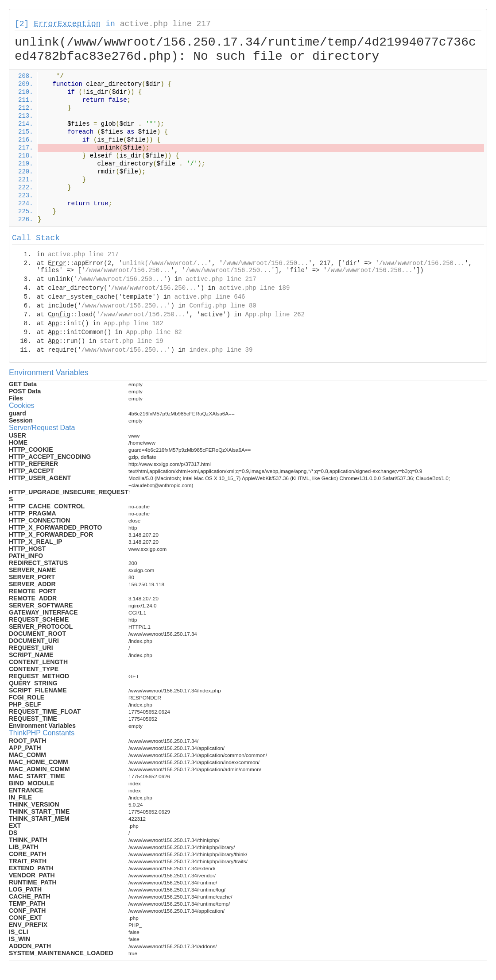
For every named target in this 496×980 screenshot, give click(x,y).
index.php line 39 (221, 350)
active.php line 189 (255, 288)
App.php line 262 (275, 315)
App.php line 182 (133, 323)
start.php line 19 (132, 341)
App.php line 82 (154, 332)
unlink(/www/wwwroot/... (165, 263)
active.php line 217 (165, 24)
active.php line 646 (210, 297)
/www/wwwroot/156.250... (265, 263)
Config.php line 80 (223, 306)
